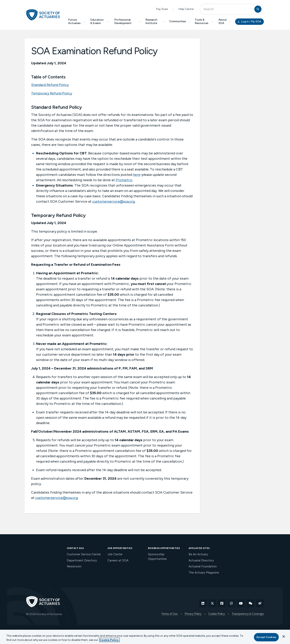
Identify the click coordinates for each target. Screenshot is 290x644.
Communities (180, 21)
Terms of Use (169, 614)
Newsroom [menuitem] (74, 566)
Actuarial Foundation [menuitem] (203, 566)
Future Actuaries (77, 21)
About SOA (225, 21)
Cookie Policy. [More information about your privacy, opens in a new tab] (109, 640)
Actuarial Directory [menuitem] (201, 560)
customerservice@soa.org (114, 201)
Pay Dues (162, 9)
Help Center (186, 9)
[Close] (284, 636)
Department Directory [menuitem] (82, 560)
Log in (249, 22)
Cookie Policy (217, 614)
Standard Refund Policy (50, 85)
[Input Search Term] (228, 9)
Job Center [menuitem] (115, 554)
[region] (145, 637)
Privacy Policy (193, 614)
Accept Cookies (266, 637)
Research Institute (155, 21)
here (137, 175)
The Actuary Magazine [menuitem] (204, 573)
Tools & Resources (204, 21)
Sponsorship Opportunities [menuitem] (157, 557)
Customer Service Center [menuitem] (84, 554)
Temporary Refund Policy (52, 93)
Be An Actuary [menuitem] (198, 554)
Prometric (124, 180)
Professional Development (127, 21)
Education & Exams (100, 21)
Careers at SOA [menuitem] (118, 560)
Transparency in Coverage (248, 614)
